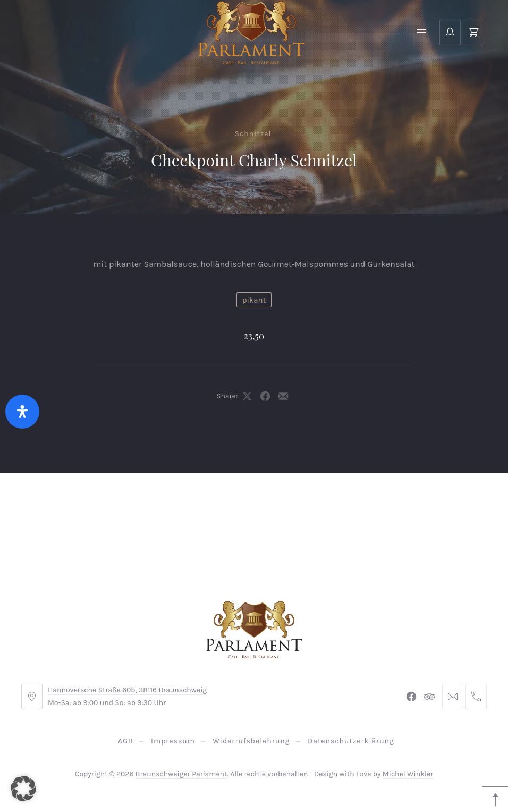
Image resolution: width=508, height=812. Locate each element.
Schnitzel (253, 134)
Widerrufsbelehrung (251, 741)
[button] (23, 789)
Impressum (173, 741)
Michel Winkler (408, 774)
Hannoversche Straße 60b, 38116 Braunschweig (127, 690)
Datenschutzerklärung (351, 741)
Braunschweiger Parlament (181, 774)
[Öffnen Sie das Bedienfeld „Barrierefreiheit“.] (22, 412)
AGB (126, 741)
